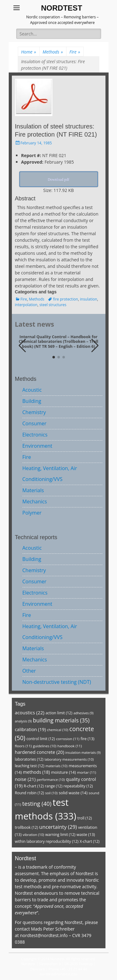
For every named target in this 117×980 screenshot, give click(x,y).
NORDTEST (62, 8)
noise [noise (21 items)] (25, 779)
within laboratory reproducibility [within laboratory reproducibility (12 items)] (47, 841)
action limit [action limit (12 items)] (59, 713)
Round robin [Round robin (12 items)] (30, 793)
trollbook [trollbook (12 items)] (27, 827)
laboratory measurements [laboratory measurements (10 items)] (69, 759)
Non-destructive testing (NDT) (57, 682)
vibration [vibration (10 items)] (33, 835)
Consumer (34, 423)
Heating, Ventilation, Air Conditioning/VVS (50, 474)
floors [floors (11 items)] (23, 746)
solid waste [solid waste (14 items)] (73, 793)
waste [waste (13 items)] (86, 835)
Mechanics (35, 502)
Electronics (35, 435)
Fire (75, 52)
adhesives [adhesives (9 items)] (83, 713)
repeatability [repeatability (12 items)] (78, 786)
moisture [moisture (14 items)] (64, 772)
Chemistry (34, 412)
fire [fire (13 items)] (87, 739)
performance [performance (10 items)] (51, 779)
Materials (33, 490)
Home (29, 52)
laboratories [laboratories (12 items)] (29, 759)
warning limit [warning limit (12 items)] (60, 835)
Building (32, 401)
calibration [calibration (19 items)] (30, 729)
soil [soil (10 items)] (51, 793)
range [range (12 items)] (54, 786)
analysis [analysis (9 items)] (23, 721)
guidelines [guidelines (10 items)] (44, 746)
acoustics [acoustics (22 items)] (30, 712)
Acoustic (32, 390)
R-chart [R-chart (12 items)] (34, 786)
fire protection (66, 299)
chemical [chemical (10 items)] (58, 730)
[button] (95, 346)
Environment (37, 446)
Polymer (32, 513)
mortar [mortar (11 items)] (87, 772)
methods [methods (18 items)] (36, 772)
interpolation (26, 305)
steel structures (53, 305)
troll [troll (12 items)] (85, 818)
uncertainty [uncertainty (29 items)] (58, 827)
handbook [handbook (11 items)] (70, 746)
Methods (53, 52)
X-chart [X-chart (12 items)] (90, 841)
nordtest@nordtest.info (44, 935)
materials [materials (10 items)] (57, 766)
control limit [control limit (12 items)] (41, 739)
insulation (88, 299)
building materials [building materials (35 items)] (61, 720)
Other (29, 671)
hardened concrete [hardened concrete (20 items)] (40, 752)
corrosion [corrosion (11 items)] (68, 739)
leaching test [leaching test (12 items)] (30, 766)
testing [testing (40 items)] (37, 804)
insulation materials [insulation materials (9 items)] (83, 753)
